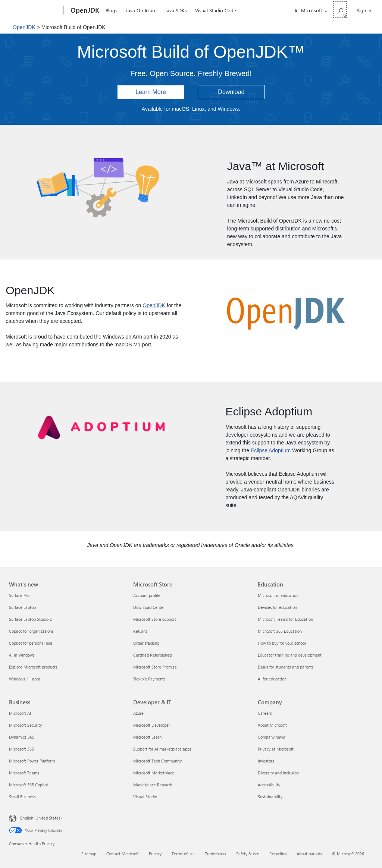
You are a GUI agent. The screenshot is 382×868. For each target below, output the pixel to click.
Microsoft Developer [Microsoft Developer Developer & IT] (152, 725)
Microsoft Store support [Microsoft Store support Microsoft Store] (155, 619)
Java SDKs (176, 10)
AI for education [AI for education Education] (272, 679)
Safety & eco (248, 854)
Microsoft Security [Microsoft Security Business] (25, 725)
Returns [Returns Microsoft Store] (140, 631)
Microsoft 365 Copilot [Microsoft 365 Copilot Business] (29, 785)
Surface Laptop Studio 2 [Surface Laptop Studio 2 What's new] (30, 619)
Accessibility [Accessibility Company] (269, 785)
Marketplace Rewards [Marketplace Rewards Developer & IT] (153, 785)
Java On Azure (141, 10)
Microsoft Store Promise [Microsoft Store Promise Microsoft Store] (155, 667)
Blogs (112, 10)
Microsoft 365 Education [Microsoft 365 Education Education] (280, 631)
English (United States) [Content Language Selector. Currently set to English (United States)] (41, 818)
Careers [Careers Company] (265, 713)
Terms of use (183, 854)
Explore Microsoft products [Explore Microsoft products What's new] (33, 667)
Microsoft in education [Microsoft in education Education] (278, 595)
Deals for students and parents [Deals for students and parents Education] (286, 667)
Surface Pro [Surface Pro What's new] (19, 595)
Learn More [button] (151, 92)
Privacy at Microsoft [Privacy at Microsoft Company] (276, 749)
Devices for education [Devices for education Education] (277, 607)
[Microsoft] (35, 10)
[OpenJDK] (84, 10)
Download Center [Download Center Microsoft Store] (149, 607)
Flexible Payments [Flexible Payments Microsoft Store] (149, 679)
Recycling (278, 854)
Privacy (155, 854)
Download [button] (231, 92)
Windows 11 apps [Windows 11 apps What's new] (25, 679)
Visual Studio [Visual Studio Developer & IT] (145, 797)
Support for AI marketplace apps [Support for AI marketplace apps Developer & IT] (162, 749)
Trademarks (215, 854)
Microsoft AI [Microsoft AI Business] (20, 713)
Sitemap (89, 854)
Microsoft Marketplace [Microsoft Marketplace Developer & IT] (154, 773)
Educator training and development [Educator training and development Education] (290, 655)
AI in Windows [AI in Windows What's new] (22, 655)
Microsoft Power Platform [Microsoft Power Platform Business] (32, 761)
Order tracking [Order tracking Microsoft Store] (146, 643)
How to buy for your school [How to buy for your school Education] (282, 643)
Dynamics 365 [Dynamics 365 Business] (22, 737)
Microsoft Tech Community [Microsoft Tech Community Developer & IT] (157, 761)
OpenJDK (24, 27)
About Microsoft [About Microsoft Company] (272, 725)
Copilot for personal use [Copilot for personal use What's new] (31, 643)
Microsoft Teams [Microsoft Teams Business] (24, 773)
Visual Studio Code (216, 10)
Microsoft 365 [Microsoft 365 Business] (21, 749)
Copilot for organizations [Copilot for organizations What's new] (31, 631)
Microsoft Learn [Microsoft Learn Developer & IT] (147, 737)
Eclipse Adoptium (271, 450)
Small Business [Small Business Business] (22, 797)
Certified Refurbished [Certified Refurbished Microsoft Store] (152, 655)
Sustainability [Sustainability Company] (270, 797)
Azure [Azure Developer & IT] (138, 713)
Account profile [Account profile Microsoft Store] (147, 595)
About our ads (309, 854)
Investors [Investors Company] (266, 761)
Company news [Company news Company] (271, 737)
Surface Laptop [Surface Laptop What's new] (22, 607)
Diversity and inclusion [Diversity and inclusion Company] (278, 773)
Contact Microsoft (123, 854)
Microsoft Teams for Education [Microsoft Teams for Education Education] (285, 619)
